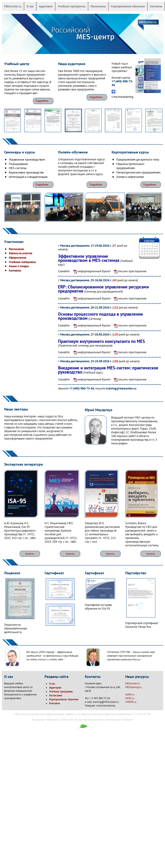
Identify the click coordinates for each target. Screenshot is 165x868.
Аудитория (46, 6)
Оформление (18, 257)
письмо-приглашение (129, 271)
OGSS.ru (130, 698)
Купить (30, 554)
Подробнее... (43, 101)
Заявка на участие (21, 253)
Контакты (156, 6)
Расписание (98, 6)
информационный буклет (91, 271)
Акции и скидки (19, 266)
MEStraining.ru (133, 687)
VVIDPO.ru (131, 702)
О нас (30, 6)
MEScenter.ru (13, 6)
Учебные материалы (22, 262)
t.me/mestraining (122, 97)
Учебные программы (72, 6)
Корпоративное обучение (128, 6)
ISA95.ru (130, 694)
